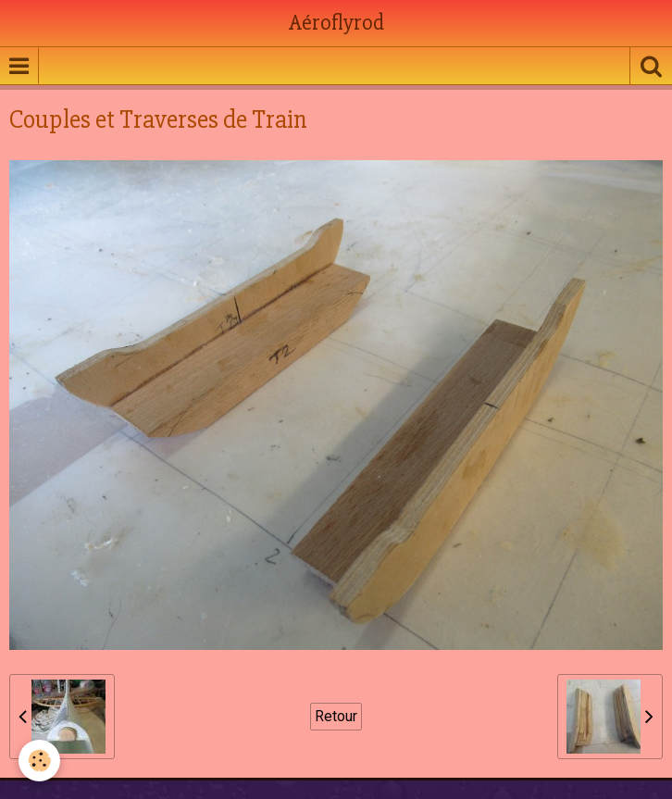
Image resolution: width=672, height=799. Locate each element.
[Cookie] (39, 761)
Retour (336, 716)
